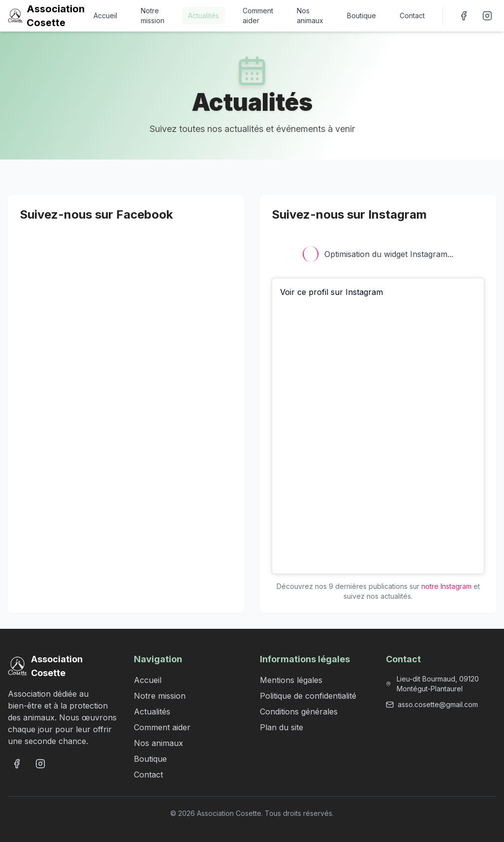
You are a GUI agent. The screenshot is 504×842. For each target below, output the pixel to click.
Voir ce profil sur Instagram (331, 292)
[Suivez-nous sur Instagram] (487, 16)
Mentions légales (291, 680)
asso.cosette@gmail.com (438, 704)
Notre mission (153, 16)
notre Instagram (446, 586)
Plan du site (282, 727)
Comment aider (258, 16)
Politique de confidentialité (308, 696)
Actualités (204, 16)
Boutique (362, 16)
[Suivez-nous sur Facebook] (464, 16)
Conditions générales (299, 712)
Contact (412, 16)
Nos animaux (310, 16)
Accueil (105, 16)
